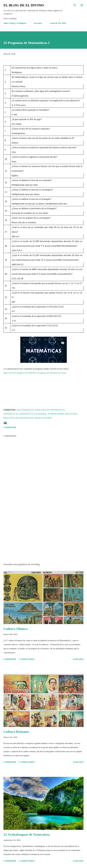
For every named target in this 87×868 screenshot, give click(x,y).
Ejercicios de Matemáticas (50, 410)
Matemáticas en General (33, 414)
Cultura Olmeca (16, 629)
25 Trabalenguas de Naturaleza (27, 834)
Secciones (38, 23)
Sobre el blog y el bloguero (15, 23)
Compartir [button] (10, 427)
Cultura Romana (16, 732)
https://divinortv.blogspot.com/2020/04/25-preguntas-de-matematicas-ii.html (35, 373)
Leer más (78, 659)
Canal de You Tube (58, 23)
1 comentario (27, 659)
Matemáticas (11, 414)
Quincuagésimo (43, 418)
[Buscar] (75, 5)
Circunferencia (25, 410)
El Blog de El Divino (24, 5)
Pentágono (71, 414)
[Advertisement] (43, 534)
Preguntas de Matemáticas (19, 418)
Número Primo (56, 414)
